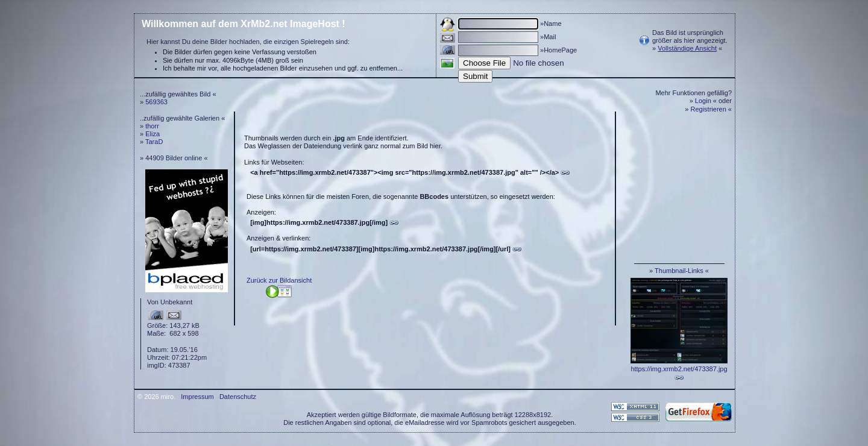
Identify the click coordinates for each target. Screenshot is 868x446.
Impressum (197, 397)
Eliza (153, 134)
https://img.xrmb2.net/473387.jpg (679, 369)
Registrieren (709, 109)
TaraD (154, 142)
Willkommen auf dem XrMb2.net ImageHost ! (244, 24)
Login (703, 101)
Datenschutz (238, 397)
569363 (156, 102)
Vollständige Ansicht (687, 48)
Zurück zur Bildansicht (279, 280)
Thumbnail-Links (679, 271)
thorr (152, 126)
